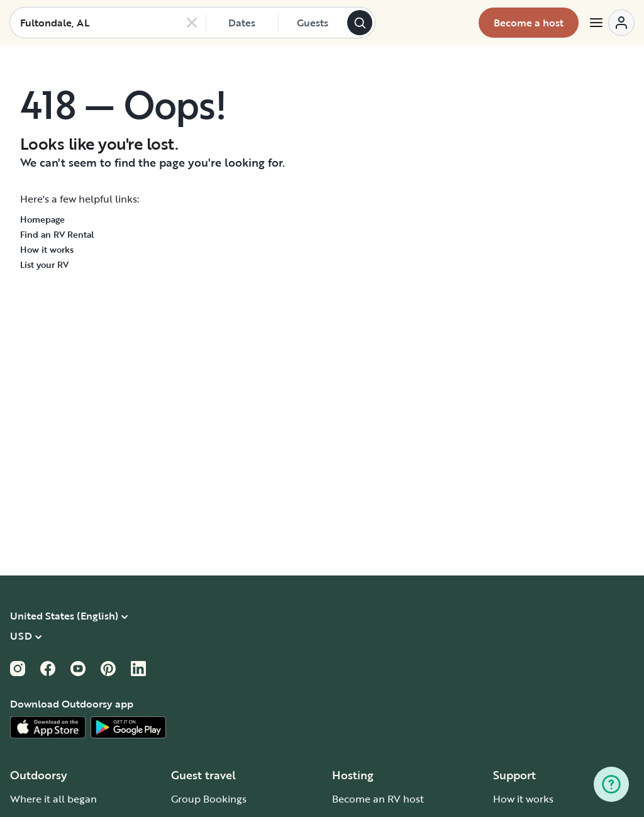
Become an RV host (378, 799)
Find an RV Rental (57, 234)
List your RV (44, 264)
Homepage (42, 219)
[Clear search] (192, 23)
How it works (47, 249)
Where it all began (53, 799)
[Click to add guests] (313, 23)
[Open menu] (611, 23)
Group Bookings (209, 799)
